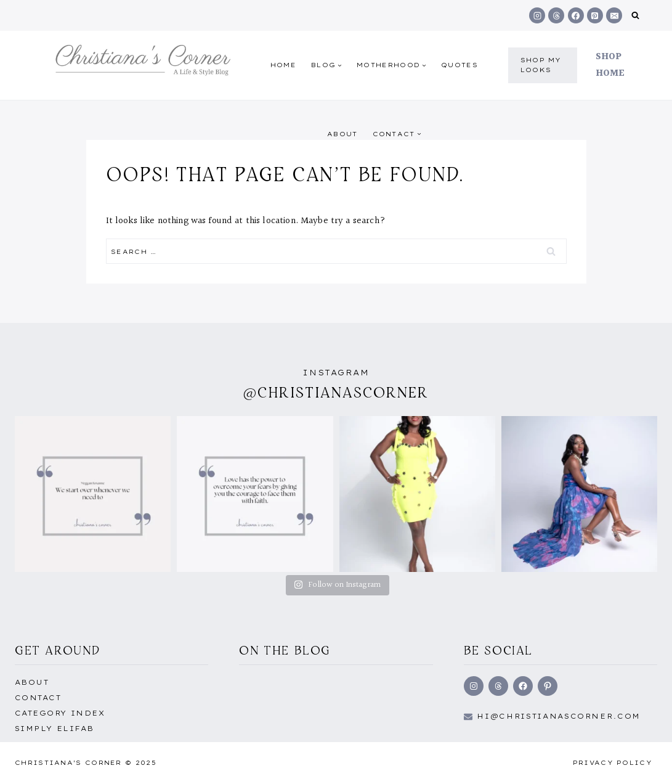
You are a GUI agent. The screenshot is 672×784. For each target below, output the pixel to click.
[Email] (614, 15)
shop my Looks (541, 65)
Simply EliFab (55, 729)
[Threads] (556, 15)
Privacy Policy (613, 763)
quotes (459, 65)
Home (283, 65)
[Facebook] (576, 15)
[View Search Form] (635, 16)
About (342, 134)
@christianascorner (336, 392)
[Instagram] (537, 15)
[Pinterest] (595, 15)
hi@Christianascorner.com (559, 716)
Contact (38, 698)
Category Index (60, 713)
